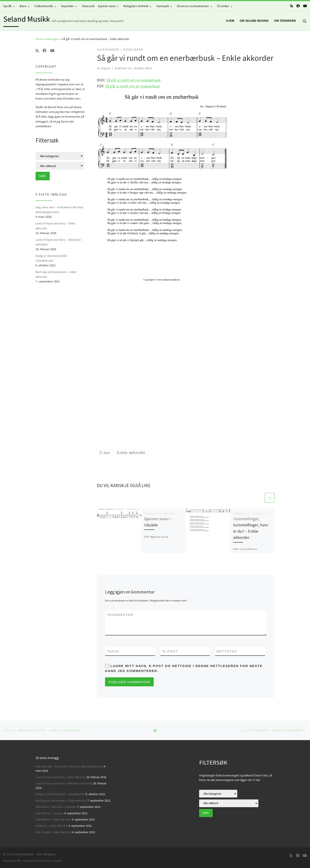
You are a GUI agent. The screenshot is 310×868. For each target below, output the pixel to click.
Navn (113, 651)
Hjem (39, 39)
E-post (170, 651)
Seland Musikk (24, 854)
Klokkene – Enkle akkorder (52, 826)
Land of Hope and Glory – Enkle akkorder (55, 226)
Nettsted (227, 651)
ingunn (106, 68)
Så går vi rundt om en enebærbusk (133, 80)
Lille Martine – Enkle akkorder (53, 820)
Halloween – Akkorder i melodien (56, 807)
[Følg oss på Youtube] (305, 6)
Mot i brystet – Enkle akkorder (53, 832)
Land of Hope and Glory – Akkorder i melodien (59, 242)
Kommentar (120, 615)
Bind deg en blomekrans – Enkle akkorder (56, 274)
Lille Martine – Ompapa (50, 813)
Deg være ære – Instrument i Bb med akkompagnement (59, 210)
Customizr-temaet (51, 861)
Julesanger (52, 39)
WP (19, 861)
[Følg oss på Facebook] (298, 6)
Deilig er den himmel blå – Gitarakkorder (52, 258)
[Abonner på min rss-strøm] (292, 6)
